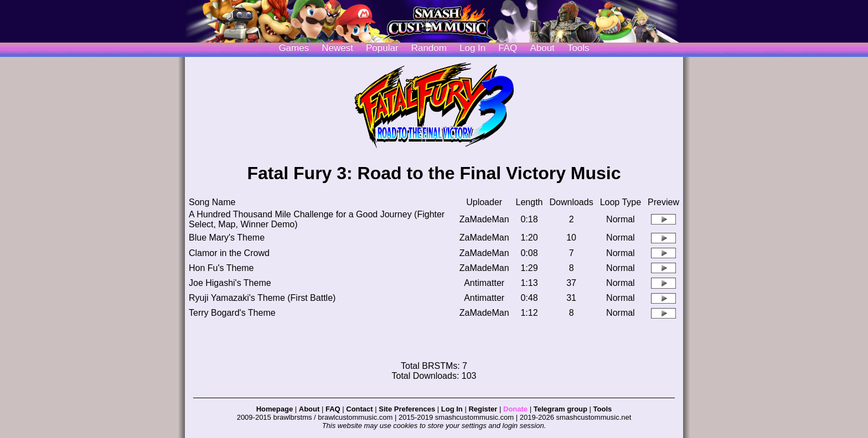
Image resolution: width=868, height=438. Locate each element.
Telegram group (560, 409)
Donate (515, 409)
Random (429, 48)
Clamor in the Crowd (229, 253)
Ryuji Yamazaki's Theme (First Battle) (262, 298)
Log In (452, 409)
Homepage (275, 409)
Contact (359, 409)
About (542, 48)
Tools (578, 48)
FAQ (508, 48)
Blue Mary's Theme (227, 238)
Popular (382, 48)
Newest (337, 48)
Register (483, 409)
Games (294, 48)
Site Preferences (407, 409)
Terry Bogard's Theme (232, 313)
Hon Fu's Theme (221, 268)
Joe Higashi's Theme (230, 283)
